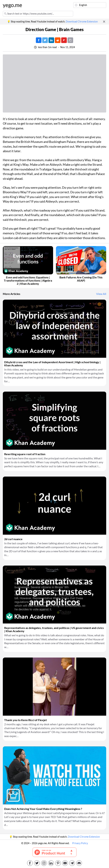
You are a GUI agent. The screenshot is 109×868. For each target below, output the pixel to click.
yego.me (12, 5)
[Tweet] (45, 40)
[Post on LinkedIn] (51, 40)
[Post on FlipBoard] (64, 40)
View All (101, 294)
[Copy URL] (70, 40)
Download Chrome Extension (82, 22)
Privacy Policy (80, 843)
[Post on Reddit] (58, 40)
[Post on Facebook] (39, 40)
